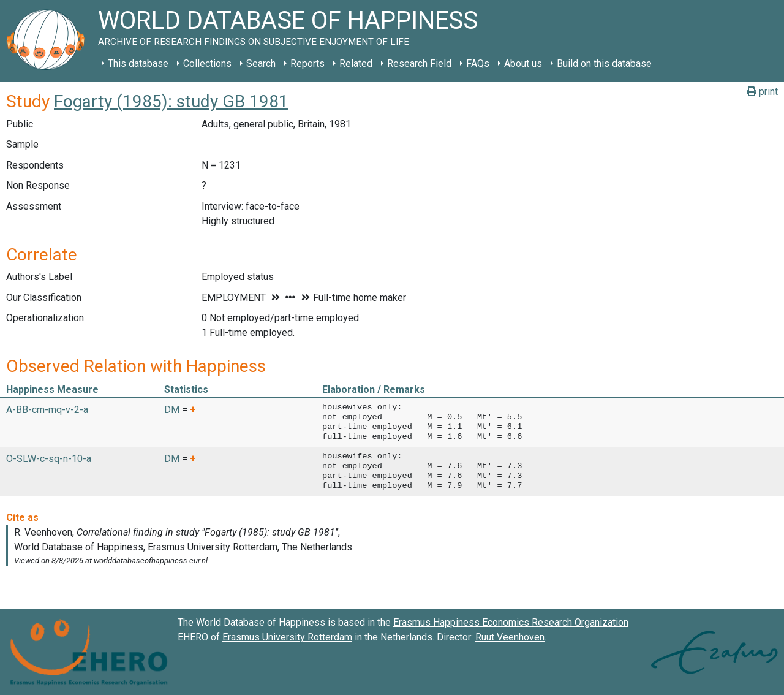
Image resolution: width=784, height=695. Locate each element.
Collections (207, 63)
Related (356, 63)
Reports (307, 63)
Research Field (419, 63)
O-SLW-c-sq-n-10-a (49, 459)
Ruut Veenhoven (510, 637)
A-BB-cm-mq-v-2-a (47, 410)
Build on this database (604, 63)
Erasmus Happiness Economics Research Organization (511, 622)
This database (138, 63)
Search (261, 63)
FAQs (478, 63)
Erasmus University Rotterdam (287, 637)
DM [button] (173, 410)
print (762, 92)
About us (523, 63)
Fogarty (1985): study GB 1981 (171, 101)
